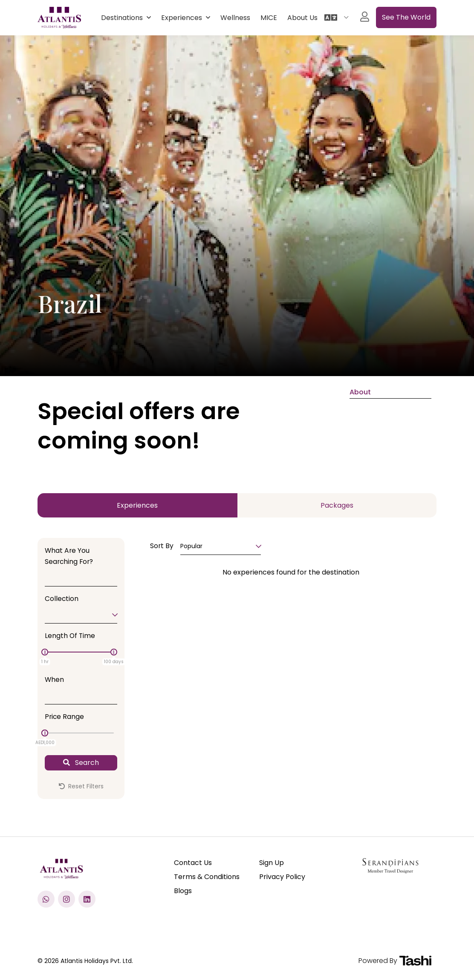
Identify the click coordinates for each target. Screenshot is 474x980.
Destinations (123, 18)
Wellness (235, 18)
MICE (269, 18)
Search (81, 763)
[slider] (45, 652)
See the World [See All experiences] (406, 17)
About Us (302, 18)
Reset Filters (81, 786)
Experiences (182, 18)
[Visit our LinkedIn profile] (87, 899)
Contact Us (193, 863)
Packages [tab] (337, 505)
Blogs (183, 891)
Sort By (162, 546)
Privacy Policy (282, 877)
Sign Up (272, 863)
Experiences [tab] (137, 505)
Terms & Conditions (207, 877)
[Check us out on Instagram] (66, 899)
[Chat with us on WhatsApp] (46, 899)
